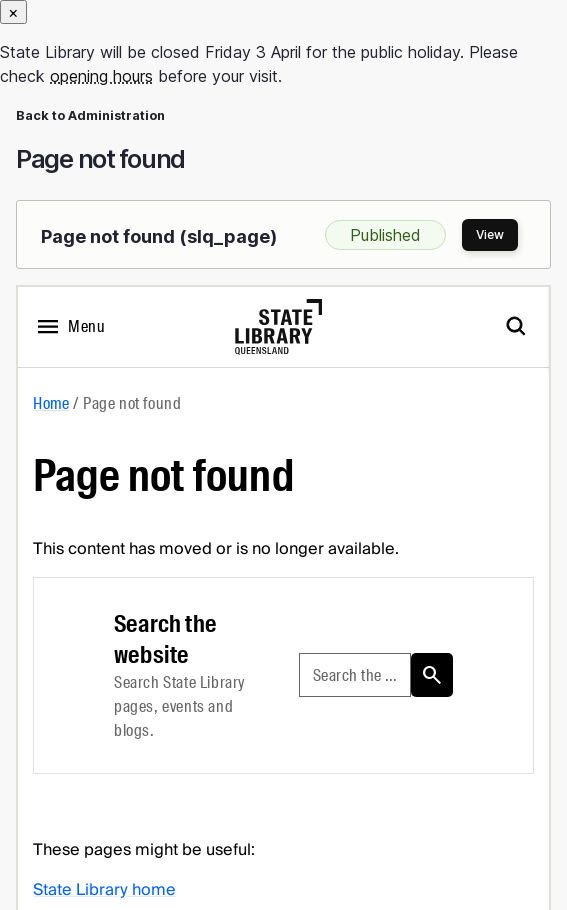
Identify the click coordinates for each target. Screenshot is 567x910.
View (490, 234)
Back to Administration (90, 115)
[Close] (13, 12)
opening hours (101, 76)
